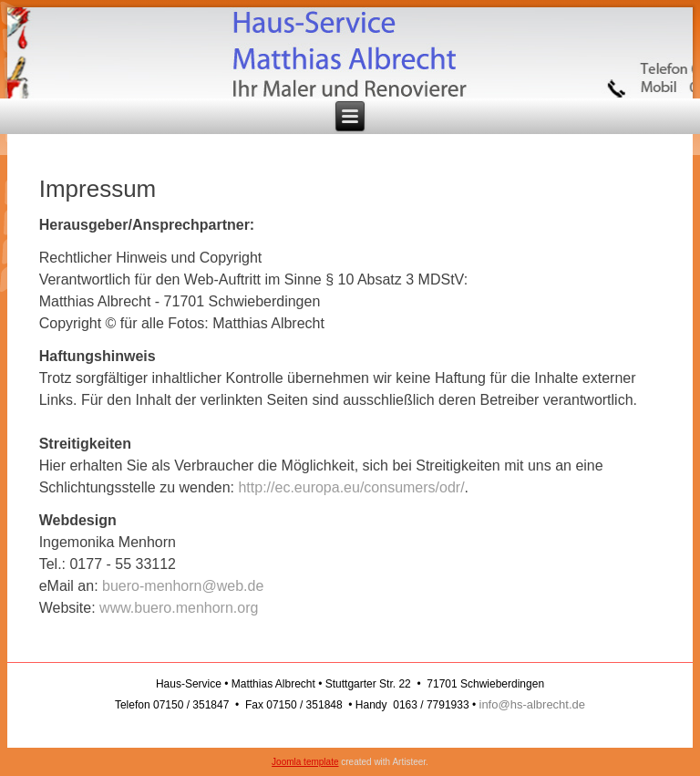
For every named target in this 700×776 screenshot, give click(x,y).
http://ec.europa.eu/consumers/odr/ (351, 487)
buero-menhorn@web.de (183, 586)
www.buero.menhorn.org (179, 608)
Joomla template (305, 762)
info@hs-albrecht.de (533, 704)
